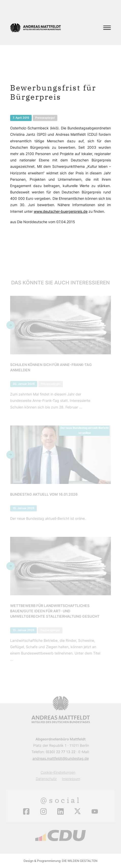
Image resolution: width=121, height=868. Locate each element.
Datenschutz (46, 779)
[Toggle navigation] (107, 28)
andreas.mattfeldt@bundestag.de (61, 758)
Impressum (71, 779)
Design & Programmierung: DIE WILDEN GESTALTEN (60, 861)
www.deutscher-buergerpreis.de (61, 211)
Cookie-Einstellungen (58, 772)
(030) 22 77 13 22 (60, 752)
